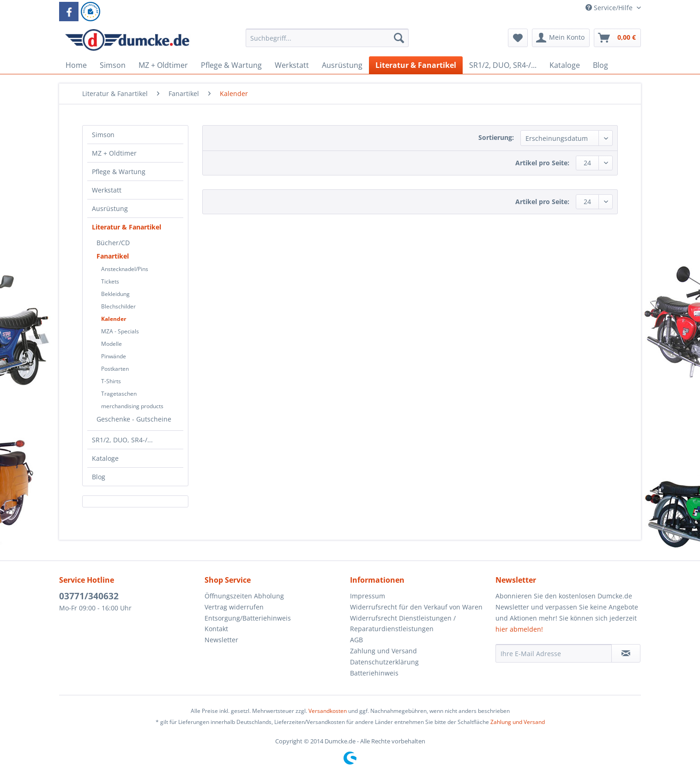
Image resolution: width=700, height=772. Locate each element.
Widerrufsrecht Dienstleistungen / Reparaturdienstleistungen (403, 624)
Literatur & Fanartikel (127, 227)
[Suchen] (399, 38)
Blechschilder (118, 306)
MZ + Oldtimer (114, 153)
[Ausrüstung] (342, 65)
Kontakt (216, 629)
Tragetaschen (119, 394)
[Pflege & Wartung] (231, 65)
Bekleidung (115, 294)
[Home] (76, 65)
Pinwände (114, 356)
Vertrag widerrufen (234, 607)
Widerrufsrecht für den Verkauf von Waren (416, 607)
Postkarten (115, 369)
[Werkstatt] (292, 65)
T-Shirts (111, 381)
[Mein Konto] (561, 38)
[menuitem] (327, 42)
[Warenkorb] (617, 38)
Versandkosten (328, 711)
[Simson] (113, 65)
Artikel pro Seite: (542, 163)
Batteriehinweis (374, 673)
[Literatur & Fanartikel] (416, 65)
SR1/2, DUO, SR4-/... (122, 440)
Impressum (368, 596)
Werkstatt (107, 190)
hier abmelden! (519, 629)
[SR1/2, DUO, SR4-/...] (503, 65)
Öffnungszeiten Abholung (244, 596)
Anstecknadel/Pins (125, 269)
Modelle (112, 344)
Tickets (110, 281)
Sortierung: (496, 137)
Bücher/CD (113, 243)
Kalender (114, 319)
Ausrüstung (110, 208)
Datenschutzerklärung (384, 662)
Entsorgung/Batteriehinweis (248, 618)
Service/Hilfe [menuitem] (610, 8)
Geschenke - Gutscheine (134, 419)
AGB (356, 640)
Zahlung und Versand (383, 651)
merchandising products (132, 406)
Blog (99, 477)
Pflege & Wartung (119, 172)
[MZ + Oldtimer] (163, 65)
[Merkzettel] (518, 38)
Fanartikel (113, 256)
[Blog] (600, 65)
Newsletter (221, 640)
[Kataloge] (565, 65)
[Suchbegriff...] (327, 38)
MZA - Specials (120, 331)
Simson (103, 135)
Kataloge (105, 458)
